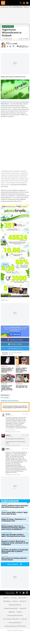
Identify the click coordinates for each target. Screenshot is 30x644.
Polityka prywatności (15, 610)
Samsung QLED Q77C (15, 628)
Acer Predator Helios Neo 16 (12, 624)
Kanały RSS (23, 613)
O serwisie (14, 603)
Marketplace (7, 606)
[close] (28, 332)
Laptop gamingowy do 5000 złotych (15, 631)
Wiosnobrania (5, 109)
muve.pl (11, 359)
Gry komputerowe (16, 358)
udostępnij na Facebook (15, 345)
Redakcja (6, 603)
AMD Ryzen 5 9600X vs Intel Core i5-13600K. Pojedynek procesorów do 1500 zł (7, 393)
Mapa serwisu (22, 603)
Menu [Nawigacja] (27, 3)
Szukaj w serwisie (21, 3)
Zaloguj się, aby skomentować (9, 406)
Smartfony (4, 371)
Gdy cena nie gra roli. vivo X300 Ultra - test (22, 392)
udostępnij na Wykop (15, 349)
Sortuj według (5, 403)
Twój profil (24, 3)
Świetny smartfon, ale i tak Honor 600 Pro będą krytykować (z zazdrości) (7, 375)
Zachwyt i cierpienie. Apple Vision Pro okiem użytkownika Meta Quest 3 (21, 375)
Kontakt (19, 617)
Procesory (4, 389)
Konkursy (15, 606)
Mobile (18, 371)
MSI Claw (24, 624)
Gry (10, 358)
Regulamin (12, 617)
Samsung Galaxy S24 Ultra (15, 621)
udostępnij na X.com (15, 354)
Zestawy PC (23, 606)
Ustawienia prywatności (11, 613)
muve (2, 111)
